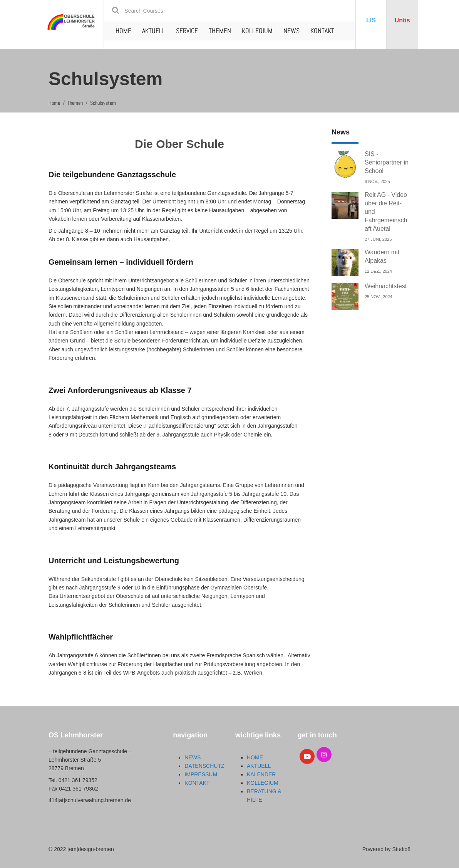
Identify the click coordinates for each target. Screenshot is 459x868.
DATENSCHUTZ (204, 766)
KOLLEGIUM (257, 31)
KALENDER (261, 774)
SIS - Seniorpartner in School (387, 162)
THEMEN (220, 31)
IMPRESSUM (201, 774)
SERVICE (187, 31)
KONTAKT (322, 31)
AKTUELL (154, 31)
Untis (402, 20)
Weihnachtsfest (386, 286)
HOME (123, 31)
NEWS (291, 31)
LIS (371, 20)
